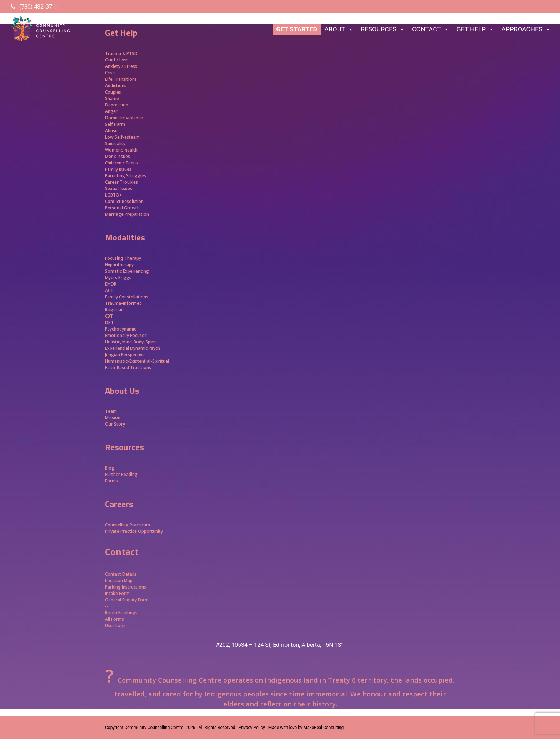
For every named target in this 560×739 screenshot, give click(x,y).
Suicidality (115, 143)
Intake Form (117, 593)
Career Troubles (121, 182)
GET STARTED (297, 29)
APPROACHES (526, 29)
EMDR (111, 284)
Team (111, 411)
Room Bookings (121, 613)
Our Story (115, 424)
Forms (111, 481)
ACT (109, 290)
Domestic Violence (124, 118)
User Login (116, 626)
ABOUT (339, 29)
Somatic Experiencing (127, 271)
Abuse (111, 131)
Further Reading (121, 474)
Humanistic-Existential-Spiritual (137, 361)
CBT (109, 316)
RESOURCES (383, 29)
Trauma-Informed (124, 303)
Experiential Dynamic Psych (132, 348)
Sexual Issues (119, 189)
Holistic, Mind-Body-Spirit (131, 342)
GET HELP (475, 29)
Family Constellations (127, 297)
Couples (113, 92)
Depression (117, 105)
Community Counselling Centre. (154, 728)
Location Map (119, 581)
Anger (111, 111)
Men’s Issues (117, 156)
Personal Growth (123, 208)
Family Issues (118, 169)
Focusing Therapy (123, 258)
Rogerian (114, 310)
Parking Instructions (126, 587)
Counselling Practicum (127, 525)
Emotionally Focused (126, 335)
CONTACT (431, 29)
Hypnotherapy (119, 265)
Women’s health (121, 150)
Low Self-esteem (122, 137)
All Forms (114, 619)
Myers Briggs (118, 277)
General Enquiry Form (127, 600)
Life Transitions (121, 79)
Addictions (116, 86)
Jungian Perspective (125, 355)
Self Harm (115, 124)
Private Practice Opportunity (134, 531)
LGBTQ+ (114, 195)
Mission (113, 418)
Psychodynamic (121, 329)
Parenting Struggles (126, 176)
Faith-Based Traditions (129, 368)
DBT (109, 323)
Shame (112, 98)
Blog (110, 468)
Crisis (110, 73)
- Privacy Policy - (251, 728)
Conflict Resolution (124, 201)
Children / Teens (121, 163)
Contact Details (121, 574)
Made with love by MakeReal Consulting (306, 728)
